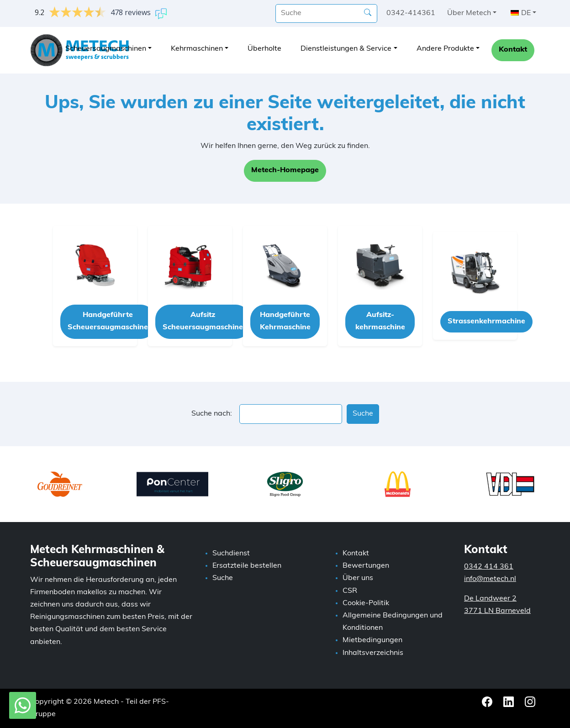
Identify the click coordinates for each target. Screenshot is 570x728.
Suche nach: (212, 414)
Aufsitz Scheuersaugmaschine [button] (203, 321)
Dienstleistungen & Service (346, 49)
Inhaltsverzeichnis (373, 653)
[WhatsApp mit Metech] (23, 706)
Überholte (264, 49)
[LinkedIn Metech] (509, 702)
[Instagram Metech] (530, 702)
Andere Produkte (445, 49)
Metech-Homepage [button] (285, 170)
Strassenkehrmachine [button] (486, 322)
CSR (350, 591)
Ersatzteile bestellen (247, 566)
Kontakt (513, 50)
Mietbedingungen (372, 640)
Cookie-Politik (366, 603)
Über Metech (469, 13)
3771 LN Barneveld (497, 611)
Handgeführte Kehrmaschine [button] (285, 321)
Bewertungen (366, 566)
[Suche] (326, 13)
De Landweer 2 (490, 599)
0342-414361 (411, 13)
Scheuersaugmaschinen (106, 49)
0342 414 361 (489, 567)
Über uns (358, 578)
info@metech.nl (490, 579)
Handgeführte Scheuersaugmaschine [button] (108, 321)
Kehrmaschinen (197, 49)
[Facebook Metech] (488, 702)
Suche (223, 578)
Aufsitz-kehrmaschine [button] (380, 321)
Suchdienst (231, 554)
